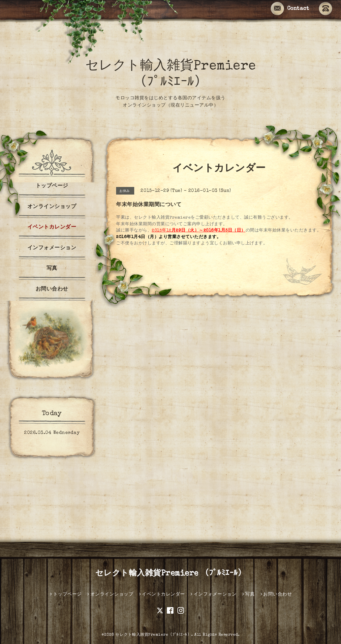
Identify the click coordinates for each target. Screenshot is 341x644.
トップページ (52, 186)
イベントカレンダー (52, 228)
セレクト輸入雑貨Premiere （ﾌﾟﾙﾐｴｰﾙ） (171, 574)
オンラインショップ (52, 207)
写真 (52, 269)
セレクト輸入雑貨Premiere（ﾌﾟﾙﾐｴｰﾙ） (153, 635)
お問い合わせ (52, 290)
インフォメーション (52, 248)
